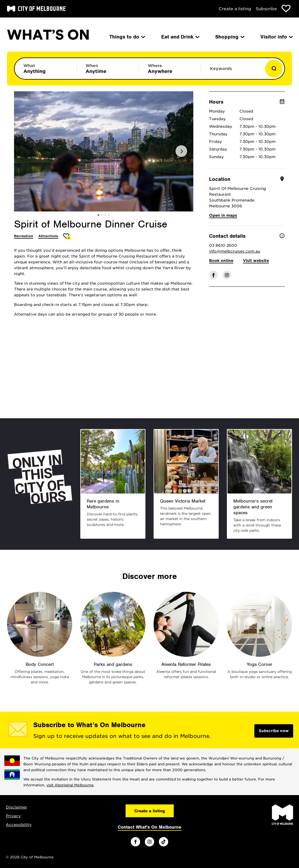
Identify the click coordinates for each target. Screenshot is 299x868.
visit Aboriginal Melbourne (70, 785)
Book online (221, 261)
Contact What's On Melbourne (149, 827)
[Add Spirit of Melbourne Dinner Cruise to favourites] (67, 237)
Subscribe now (274, 731)
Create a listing (235, 9)
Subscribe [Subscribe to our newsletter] (266, 9)
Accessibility (19, 825)
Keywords (221, 69)
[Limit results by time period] (108, 69)
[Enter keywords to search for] (232, 71)
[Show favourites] (286, 9)
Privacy (13, 816)
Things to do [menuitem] (127, 37)
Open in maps (223, 215)
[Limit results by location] (170, 69)
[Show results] (274, 69)
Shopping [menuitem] (229, 37)
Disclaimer (16, 807)
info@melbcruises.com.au (235, 251)
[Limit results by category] (46, 69)
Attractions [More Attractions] (48, 236)
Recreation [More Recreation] (24, 236)
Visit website (256, 261)
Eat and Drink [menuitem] (180, 37)
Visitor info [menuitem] (276, 37)
